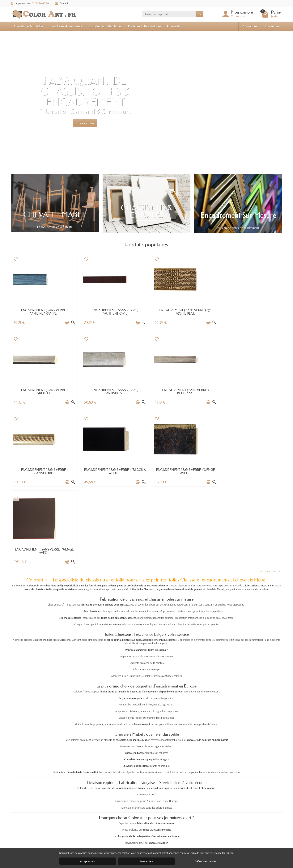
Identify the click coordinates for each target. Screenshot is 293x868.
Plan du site (208, 846)
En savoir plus (85, 123)
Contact (62, 3)
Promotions (249, 26)
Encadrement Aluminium (105, 26)
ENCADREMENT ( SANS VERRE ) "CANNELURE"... (181, 392)
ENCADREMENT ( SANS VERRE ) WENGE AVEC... (43, 471)
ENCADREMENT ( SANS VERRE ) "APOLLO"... (250, 312)
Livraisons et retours (96, 836)
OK (200, 14)
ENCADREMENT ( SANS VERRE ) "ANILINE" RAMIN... (43, 312)
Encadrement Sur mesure (66, 26)
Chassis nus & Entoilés (29, 26)
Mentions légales (211, 836)
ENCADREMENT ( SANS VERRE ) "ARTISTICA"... (43, 392)
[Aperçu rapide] (71, 323)
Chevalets (174, 26)
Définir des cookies (205, 861)
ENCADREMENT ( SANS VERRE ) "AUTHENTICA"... (112, 312)
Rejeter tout (146, 861)
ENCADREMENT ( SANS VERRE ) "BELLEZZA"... (112, 392)
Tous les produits (270, 491)
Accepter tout (88, 861)
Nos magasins (210, 841)
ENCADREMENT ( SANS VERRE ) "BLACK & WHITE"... (250, 392)
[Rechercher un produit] (169, 14)
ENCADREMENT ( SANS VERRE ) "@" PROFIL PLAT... (181, 312)
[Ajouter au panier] (65, 323)
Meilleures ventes (153, 846)
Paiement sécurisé (95, 846)
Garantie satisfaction (96, 841)
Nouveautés (271, 26)
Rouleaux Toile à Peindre (144, 26)
